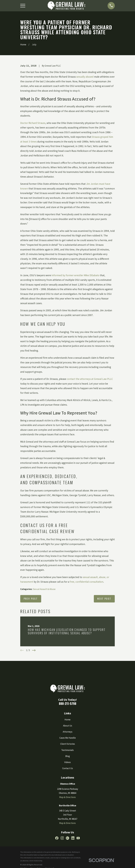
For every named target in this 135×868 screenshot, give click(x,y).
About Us (68, 726)
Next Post (104, 599)
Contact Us (68, 768)
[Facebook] (57, 838)
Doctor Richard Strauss (33, 123)
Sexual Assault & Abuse (44, 589)
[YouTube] (78, 838)
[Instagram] (62, 838)
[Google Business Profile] (67, 838)
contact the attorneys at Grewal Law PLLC (90, 379)
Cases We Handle (68, 738)
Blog (68, 756)
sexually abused (85, 77)
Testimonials (67, 750)
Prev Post (31, 599)
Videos (67, 762)
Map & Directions (67, 797)
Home (67, 720)
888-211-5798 (68, 703)
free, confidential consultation (86, 582)
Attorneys (68, 732)
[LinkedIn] (73, 838)
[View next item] (34, 650)
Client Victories (68, 744)
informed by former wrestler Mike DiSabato (75, 275)
